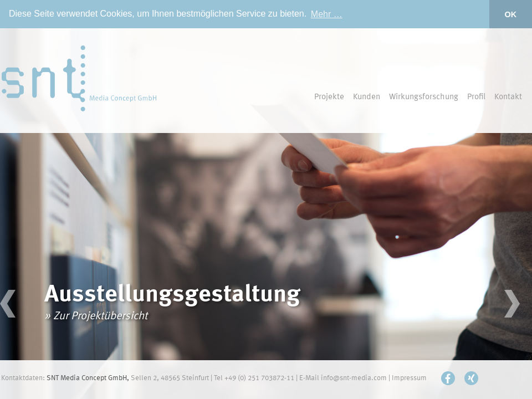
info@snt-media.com (354, 378)
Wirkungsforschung (424, 97)
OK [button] (511, 14)
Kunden (367, 97)
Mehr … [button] (327, 14)
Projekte (329, 97)
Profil (476, 97)
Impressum (409, 378)
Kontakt (508, 97)
